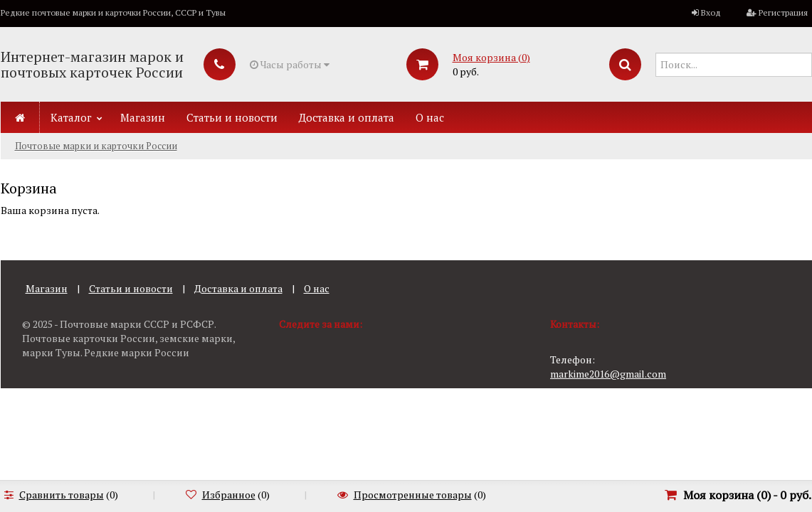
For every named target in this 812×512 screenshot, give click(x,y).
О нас (430, 117)
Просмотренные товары (413, 495)
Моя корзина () (491, 57)
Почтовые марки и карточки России (96, 146)
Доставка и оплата (347, 117)
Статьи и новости (232, 117)
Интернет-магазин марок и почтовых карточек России (92, 64)
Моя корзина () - (747, 495)
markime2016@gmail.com (608, 374)
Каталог (71, 117)
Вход (711, 12)
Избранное (229, 495)
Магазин (143, 117)
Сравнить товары (62, 495)
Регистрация (783, 12)
